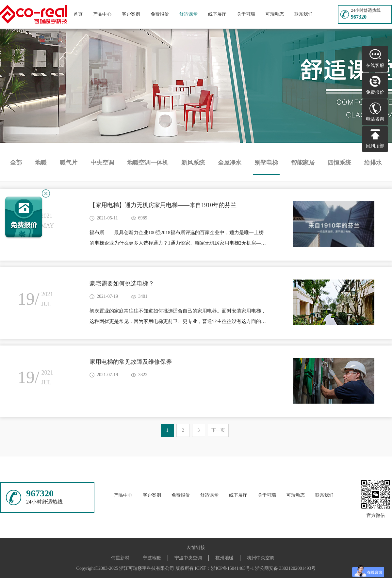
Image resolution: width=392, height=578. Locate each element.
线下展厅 (217, 14)
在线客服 (375, 65)
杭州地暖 (224, 558)
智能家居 (303, 163)
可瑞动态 (275, 14)
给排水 (373, 163)
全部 (16, 163)
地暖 (41, 163)
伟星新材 (120, 558)
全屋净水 (230, 163)
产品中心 (102, 14)
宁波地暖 (152, 558)
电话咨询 (375, 119)
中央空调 (102, 163)
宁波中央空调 (188, 558)
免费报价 (160, 14)
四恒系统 (339, 163)
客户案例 (131, 14)
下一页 (218, 430)
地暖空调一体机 (148, 163)
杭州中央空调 (261, 558)
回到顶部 (375, 146)
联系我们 (303, 14)
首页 (78, 14)
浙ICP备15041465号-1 (232, 568)
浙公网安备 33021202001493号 (286, 568)
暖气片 (69, 163)
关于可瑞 (246, 14)
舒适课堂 (188, 14)
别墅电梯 (266, 163)
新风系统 (193, 163)
